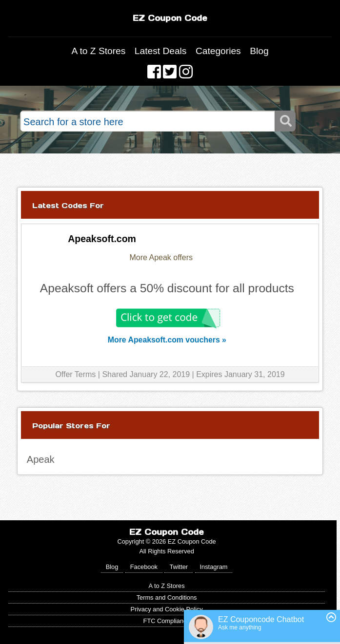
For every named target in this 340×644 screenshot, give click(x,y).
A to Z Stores (98, 51)
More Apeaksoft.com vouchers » (167, 340)
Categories (218, 51)
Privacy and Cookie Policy (167, 609)
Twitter (179, 567)
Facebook (144, 567)
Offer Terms (75, 374)
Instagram (214, 567)
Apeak (41, 459)
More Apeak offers (161, 257)
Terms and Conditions (167, 597)
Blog (259, 51)
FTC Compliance (167, 621)
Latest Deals (161, 51)
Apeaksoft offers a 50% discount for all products (167, 288)
